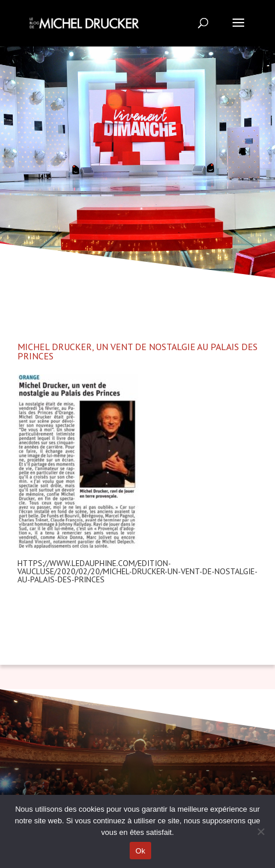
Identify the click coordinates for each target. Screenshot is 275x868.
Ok (140, 851)
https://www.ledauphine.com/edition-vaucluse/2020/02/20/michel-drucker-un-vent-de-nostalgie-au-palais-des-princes (137, 571)
